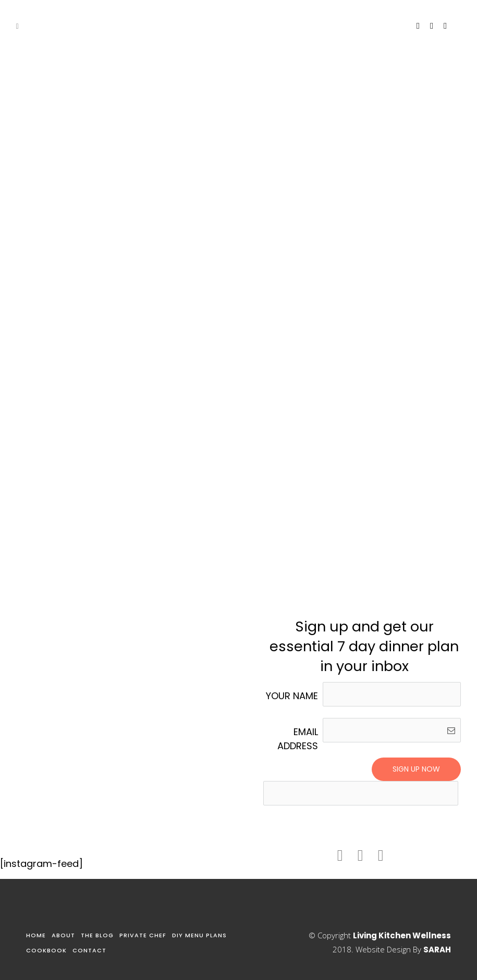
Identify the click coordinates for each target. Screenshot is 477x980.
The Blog (97, 935)
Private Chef (143, 935)
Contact (89, 950)
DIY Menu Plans (199, 935)
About (63, 935)
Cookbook (46, 950)
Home (36, 935)
